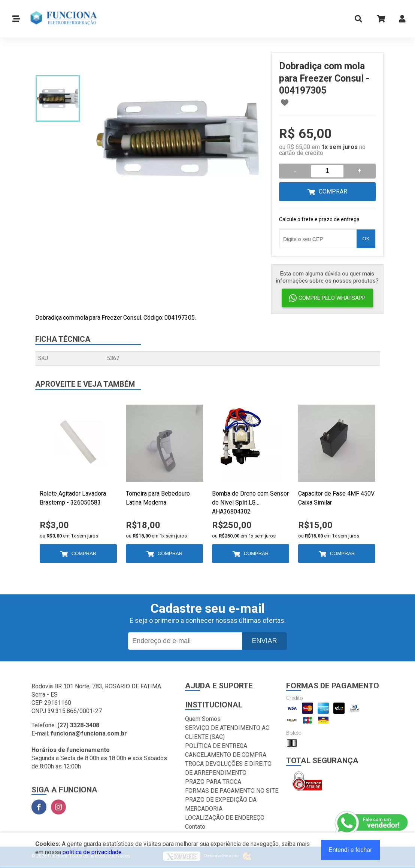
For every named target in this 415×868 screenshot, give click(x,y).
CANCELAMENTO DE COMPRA (226, 755)
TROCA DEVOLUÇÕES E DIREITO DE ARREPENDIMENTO (228, 768)
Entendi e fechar (350, 850)
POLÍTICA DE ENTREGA (216, 746)
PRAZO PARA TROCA (213, 782)
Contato (195, 827)
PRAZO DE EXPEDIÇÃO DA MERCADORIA (221, 804)
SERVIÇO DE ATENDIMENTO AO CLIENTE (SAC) (227, 732)
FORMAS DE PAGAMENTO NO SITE (232, 791)
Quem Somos (203, 719)
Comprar (333, 191)
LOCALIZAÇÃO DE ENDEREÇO (225, 818)
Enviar (264, 641)
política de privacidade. (93, 852)
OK (366, 239)
